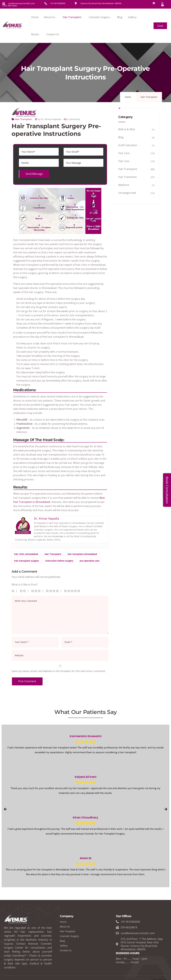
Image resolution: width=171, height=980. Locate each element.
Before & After (127, 129)
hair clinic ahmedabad (26, 554)
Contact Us (53, 34)
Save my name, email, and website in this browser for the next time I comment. (59, 671)
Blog (120, 17)
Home (35, 17)
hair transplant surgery (27, 561)
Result (36, 34)
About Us (50, 17)
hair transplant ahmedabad (82, 554)
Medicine (124, 185)
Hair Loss (124, 161)
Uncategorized (127, 193)
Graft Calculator (128, 145)
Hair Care (124, 153)
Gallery (133, 17)
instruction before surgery (59, 561)
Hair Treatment (127, 177)
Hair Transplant (73, 17)
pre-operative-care (89, 561)
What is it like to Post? (25, 585)
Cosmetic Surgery (100, 17)
